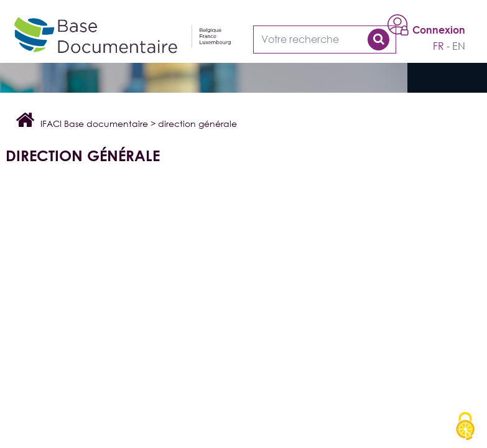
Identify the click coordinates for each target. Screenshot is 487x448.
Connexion (439, 30)
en (459, 46)
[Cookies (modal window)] (465, 427)
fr (438, 46)
